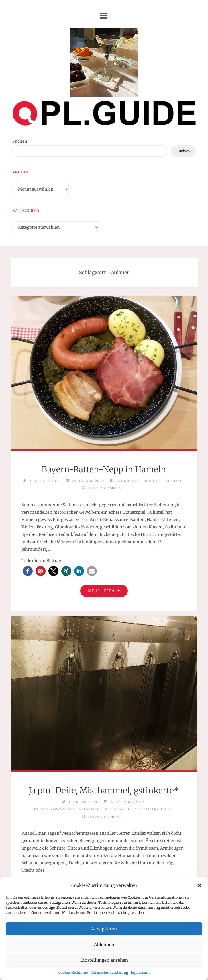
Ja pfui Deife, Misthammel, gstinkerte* (104, 791)
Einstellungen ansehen (104, 960)
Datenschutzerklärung (109, 972)
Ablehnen (104, 945)
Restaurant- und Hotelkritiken (150, 481)
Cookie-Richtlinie (73, 972)
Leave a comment (106, 488)
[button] (199, 885)
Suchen (20, 141)
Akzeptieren (104, 929)
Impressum (140, 972)
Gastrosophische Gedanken (70, 809)
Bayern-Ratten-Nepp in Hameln (104, 469)
